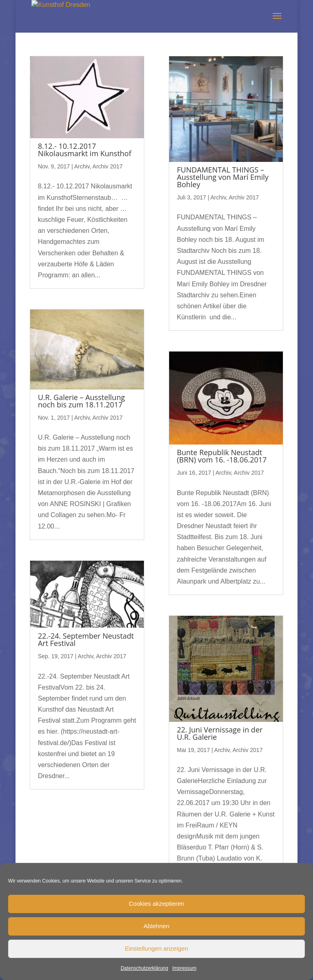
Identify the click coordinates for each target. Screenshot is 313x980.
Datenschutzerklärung (144, 968)
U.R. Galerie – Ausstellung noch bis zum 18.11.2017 (82, 401)
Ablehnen (156, 926)
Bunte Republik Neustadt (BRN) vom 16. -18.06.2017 (222, 456)
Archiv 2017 (108, 166)
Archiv (82, 166)
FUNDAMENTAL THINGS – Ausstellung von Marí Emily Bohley (223, 177)
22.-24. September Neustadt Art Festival (86, 639)
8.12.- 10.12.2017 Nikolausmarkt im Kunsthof (85, 150)
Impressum (184, 968)
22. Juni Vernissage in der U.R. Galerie (220, 733)
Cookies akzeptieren (156, 904)
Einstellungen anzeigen (156, 948)
